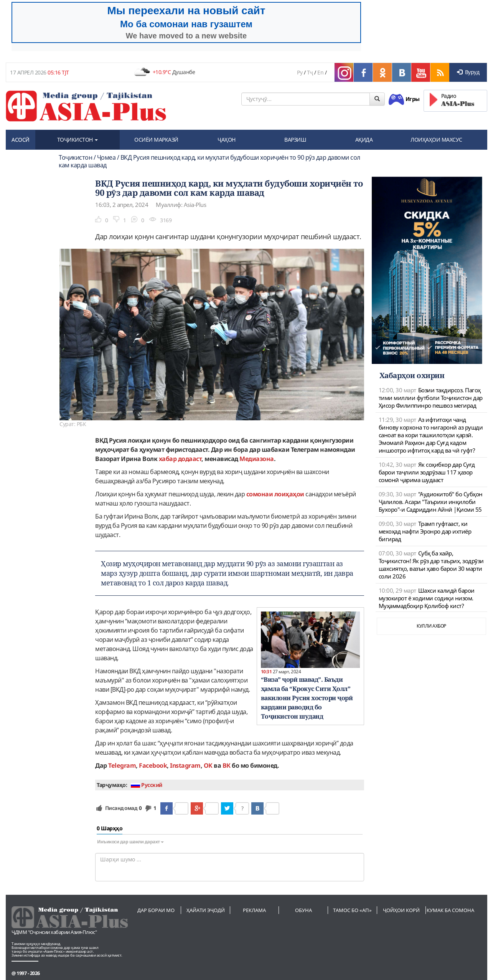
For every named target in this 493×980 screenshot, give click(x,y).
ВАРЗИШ (295, 140)
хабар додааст (180, 459)
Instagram (185, 765)
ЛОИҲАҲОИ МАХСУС (436, 140)
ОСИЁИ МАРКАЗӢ (156, 140)
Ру (300, 72)
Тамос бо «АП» (352, 910)
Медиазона (257, 459)
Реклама (254, 910)
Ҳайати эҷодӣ (206, 910)
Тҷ (310, 72)
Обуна (303, 910)
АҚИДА (364, 140)
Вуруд (468, 72)
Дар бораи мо (156, 910)
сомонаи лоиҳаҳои (275, 494)
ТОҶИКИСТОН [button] (78, 140)
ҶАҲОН (227, 140)
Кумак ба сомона (450, 910)
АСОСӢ (21, 140)
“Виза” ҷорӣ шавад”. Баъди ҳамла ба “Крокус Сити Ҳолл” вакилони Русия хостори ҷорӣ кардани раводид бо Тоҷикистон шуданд (307, 698)
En (320, 72)
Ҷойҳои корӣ (401, 910)
